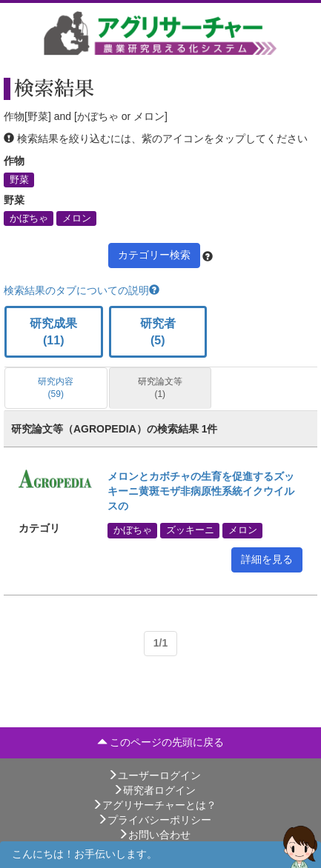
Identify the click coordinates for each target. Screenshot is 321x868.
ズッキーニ (190, 530)
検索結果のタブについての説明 (82, 290)
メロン (77, 218)
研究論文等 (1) (160, 388)
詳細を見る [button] (267, 559)
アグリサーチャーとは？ (154, 805)
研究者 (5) (158, 332)
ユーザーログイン (154, 775)
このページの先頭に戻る (161, 742)
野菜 (19, 179)
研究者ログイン (154, 790)
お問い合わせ (154, 835)
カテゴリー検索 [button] (154, 255)
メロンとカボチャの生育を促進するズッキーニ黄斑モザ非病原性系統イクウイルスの (201, 491)
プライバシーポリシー (154, 820)
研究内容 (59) (56, 388)
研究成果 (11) (53, 332)
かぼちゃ (29, 218)
